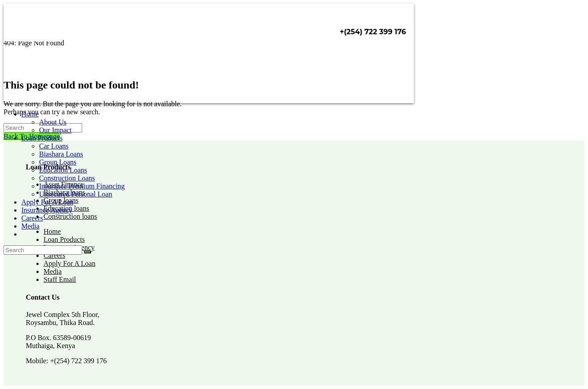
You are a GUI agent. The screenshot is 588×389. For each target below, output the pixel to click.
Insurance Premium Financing (82, 186)
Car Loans (54, 146)
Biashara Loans (61, 154)
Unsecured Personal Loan (75, 194)
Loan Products (42, 138)
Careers (32, 218)
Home (30, 114)
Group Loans (58, 162)
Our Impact (55, 130)
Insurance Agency (47, 210)
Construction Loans (67, 178)
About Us (53, 122)
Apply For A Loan (47, 202)
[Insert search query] (43, 250)
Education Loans (63, 170)
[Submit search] (87, 252)
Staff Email (60, 279)
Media (30, 226)
